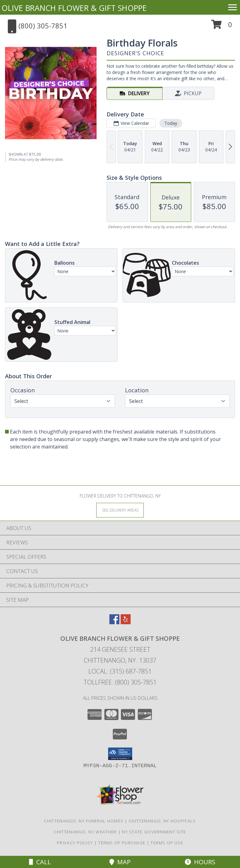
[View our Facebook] (114, 622)
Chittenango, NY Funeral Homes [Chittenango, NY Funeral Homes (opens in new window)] (84, 821)
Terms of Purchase (122, 843)
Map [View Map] (120, 862)
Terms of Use (167, 843)
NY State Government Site (154, 832)
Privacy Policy (75, 843)
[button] (222, 27)
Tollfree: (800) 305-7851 (120, 682)
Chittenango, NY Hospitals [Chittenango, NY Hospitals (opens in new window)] (162, 821)
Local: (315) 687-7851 (120, 671)
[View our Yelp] (126, 622)
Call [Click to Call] (40, 862)
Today (171, 123)
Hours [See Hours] (200, 862)
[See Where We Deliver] (120, 510)
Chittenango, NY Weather (85, 832)
